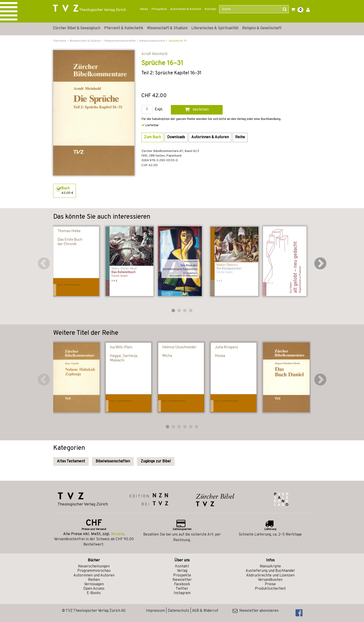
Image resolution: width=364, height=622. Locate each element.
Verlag (182, 571)
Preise (270, 584)
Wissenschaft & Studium (167, 28)
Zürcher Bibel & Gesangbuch (76, 28)
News (144, 9)
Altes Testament (71, 461)
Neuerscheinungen (94, 566)
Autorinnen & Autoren (186, 9)
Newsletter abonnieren (256, 611)
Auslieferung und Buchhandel (270, 571)
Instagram (182, 593)
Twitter (182, 589)
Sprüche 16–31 (177, 41)
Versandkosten (270, 580)
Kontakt (210, 9)
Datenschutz (179, 611)
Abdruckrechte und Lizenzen (270, 576)
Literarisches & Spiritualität (215, 28)
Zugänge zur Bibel (156, 461)
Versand (117, 534)
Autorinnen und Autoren (94, 576)
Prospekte (159, 9)
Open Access (94, 589)
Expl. (159, 110)
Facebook (182, 584)
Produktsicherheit (270, 589)
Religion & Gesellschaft (262, 28)
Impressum (155, 611)
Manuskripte (270, 566)
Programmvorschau (94, 571)
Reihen (94, 580)
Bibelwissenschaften (113, 461)
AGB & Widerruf (205, 611)
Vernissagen (94, 584)
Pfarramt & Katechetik (124, 28)
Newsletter (182, 580)
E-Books (94, 593)
